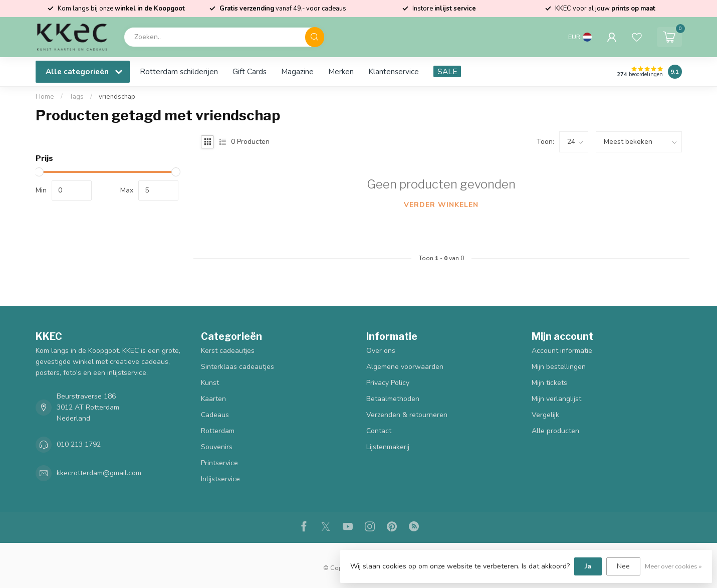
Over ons (381, 351)
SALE (447, 71)
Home (45, 97)
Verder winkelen (441, 205)
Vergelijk (545, 415)
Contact (379, 431)
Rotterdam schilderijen (179, 71)
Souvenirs (217, 447)
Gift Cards (250, 71)
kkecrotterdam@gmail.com (99, 473)
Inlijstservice (220, 479)
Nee (623, 566)
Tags (76, 97)
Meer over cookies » (673, 566)
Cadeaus (215, 415)
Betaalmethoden (393, 399)
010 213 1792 (79, 444)
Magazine (297, 71)
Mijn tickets (549, 383)
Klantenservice (394, 71)
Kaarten (213, 399)
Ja (588, 566)
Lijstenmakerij (388, 447)
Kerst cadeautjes (228, 351)
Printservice (219, 463)
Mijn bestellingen (559, 367)
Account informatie (562, 351)
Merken (341, 71)
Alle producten (555, 431)
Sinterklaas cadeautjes (237, 367)
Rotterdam (218, 431)
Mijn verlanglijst (556, 399)
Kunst (210, 383)
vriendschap (117, 97)
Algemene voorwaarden (405, 367)
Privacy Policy (388, 383)
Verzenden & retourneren (407, 415)
